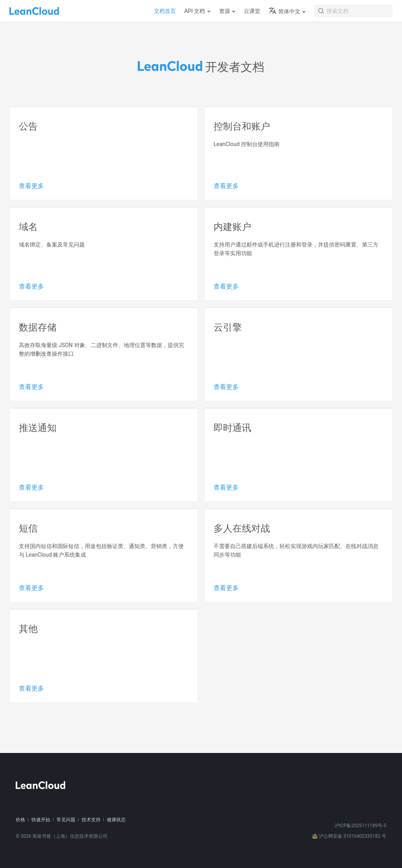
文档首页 (165, 11)
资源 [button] (225, 11)
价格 (20, 820)
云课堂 (252, 11)
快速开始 (41, 820)
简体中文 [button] (284, 11)
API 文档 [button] (195, 11)
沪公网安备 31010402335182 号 (349, 836)
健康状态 (116, 820)
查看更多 (31, 186)
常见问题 (66, 820)
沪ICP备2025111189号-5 (360, 826)
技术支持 (91, 820)
